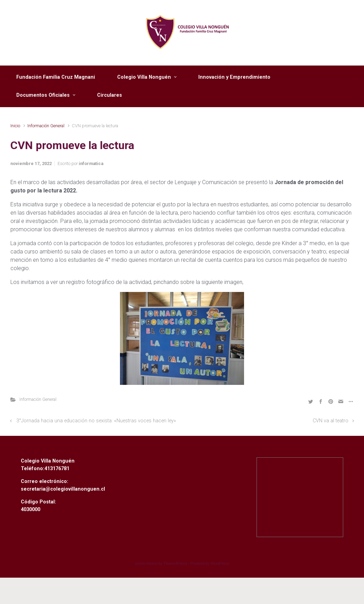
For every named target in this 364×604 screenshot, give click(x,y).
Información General (46, 126)
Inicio (15, 126)
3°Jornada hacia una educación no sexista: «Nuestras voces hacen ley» (96, 421)
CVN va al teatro (331, 421)
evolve (140, 564)
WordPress (220, 564)
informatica (91, 163)
